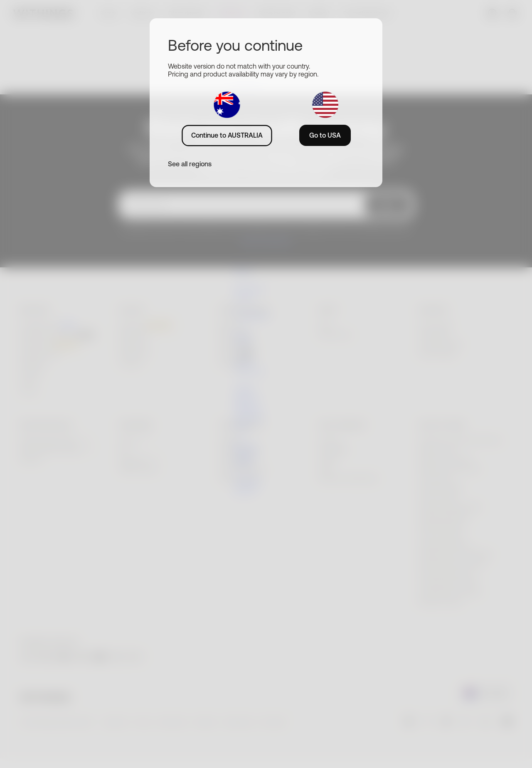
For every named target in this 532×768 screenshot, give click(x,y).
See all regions (190, 164)
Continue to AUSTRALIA (227, 135)
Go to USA (325, 135)
